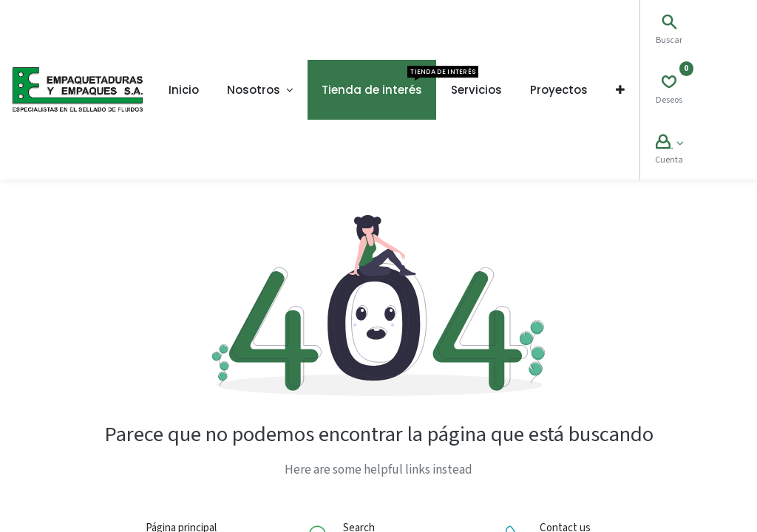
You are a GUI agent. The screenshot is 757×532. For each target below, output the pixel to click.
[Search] (669, 24)
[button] (620, 90)
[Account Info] (669, 144)
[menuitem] (184, 90)
